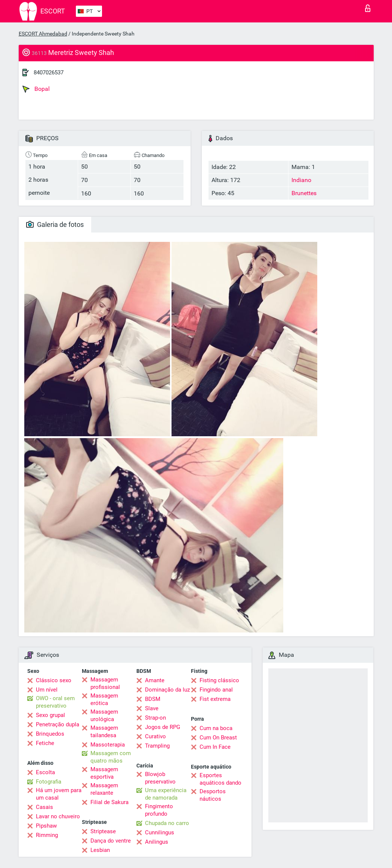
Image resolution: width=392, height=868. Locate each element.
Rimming (47, 835)
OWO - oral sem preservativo (55, 702)
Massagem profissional (105, 683)
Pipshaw (46, 826)
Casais (44, 807)
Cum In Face (215, 747)
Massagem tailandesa (104, 732)
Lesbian (100, 850)
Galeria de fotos (55, 224)
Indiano (301, 180)
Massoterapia (108, 745)
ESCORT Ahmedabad (43, 34)
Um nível (47, 690)
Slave (152, 708)
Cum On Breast (218, 738)
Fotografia (49, 782)
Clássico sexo (54, 680)
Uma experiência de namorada (166, 794)
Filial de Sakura (109, 802)
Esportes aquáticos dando (220, 779)
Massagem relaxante (104, 789)
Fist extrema (215, 699)
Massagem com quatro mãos (111, 757)
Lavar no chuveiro (58, 816)
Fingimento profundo (159, 810)
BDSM (153, 699)
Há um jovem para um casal (59, 794)
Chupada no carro (167, 823)
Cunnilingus (160, 832)
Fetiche (45, 743)
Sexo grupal (50, 715)
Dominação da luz (167, 690)
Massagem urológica (104, 715)
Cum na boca (216, 728)
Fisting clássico (219, 680)
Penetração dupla (58, 724)
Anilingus (157, 842)
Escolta (45, 772)
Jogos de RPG (163, 727)
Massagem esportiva (104, 773)
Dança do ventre (111, 841)
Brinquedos (50, 734)
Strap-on (155, 718)
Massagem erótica (104, 699)
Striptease (103, 831)
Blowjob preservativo (160, 778)
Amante (155, 680)
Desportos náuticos (213, 795)
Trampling (157, 746)
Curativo (155, 736)
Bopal (36, 89)
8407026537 (49, 73)
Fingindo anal (216, 690)
